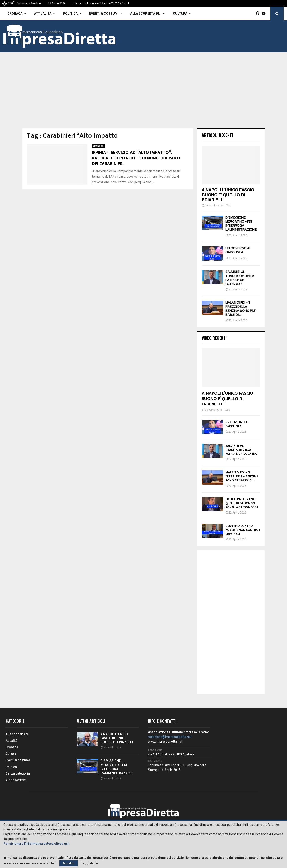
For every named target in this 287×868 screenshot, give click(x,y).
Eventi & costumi (104, 13)
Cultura (180, 13)
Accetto (69, 863)
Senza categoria (18, 773)
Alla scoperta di (17, 734)
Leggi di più (89, 863)
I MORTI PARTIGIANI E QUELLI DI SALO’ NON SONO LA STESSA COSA (242, 503)
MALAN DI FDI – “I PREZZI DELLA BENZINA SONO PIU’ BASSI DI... (242, 476)
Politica (70, 13)
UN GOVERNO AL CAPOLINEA (237, 424)
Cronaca (15, 13)
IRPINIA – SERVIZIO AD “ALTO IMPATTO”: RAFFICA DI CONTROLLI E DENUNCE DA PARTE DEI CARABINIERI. (137, 158)
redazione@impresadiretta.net (170, 737)
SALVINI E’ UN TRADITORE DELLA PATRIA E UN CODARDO (241, 450)
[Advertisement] (143, 95)
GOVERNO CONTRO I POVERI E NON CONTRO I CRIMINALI (243, 530)
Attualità (43, 13)
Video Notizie (16, 780)
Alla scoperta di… (146, 13)
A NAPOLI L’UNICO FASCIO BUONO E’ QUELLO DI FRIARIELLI (228, 195)
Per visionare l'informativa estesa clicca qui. (36, 844)
